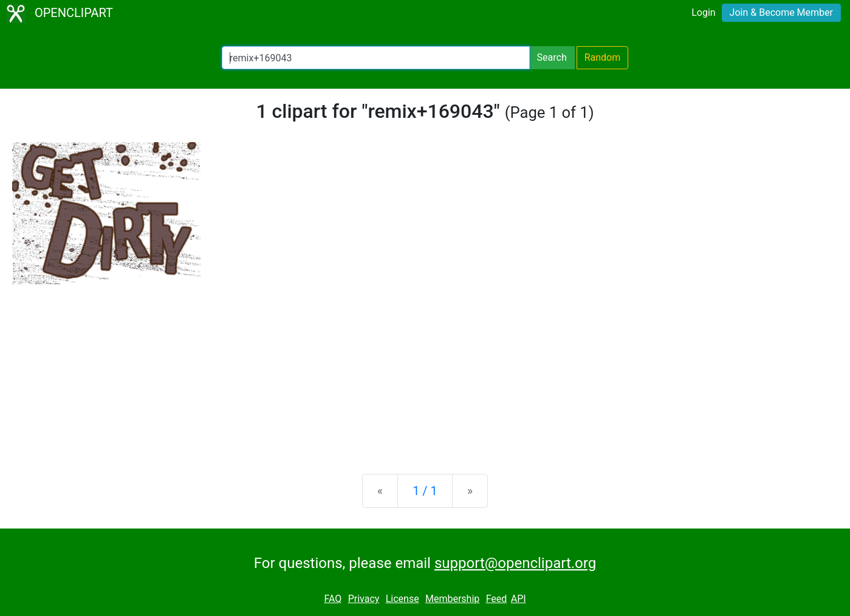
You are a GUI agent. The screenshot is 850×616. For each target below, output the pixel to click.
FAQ (333, 599)
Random (603, 57)
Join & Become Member (781, 12)
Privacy (364, 599)
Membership (452, 599)
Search (552, 57)
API (519, 599)
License (403, 599)
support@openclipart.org (515, 563)
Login (703, 12)
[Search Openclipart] (376, 58)
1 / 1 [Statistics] (425, 491)
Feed (497, 599)
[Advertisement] (425, 369)
